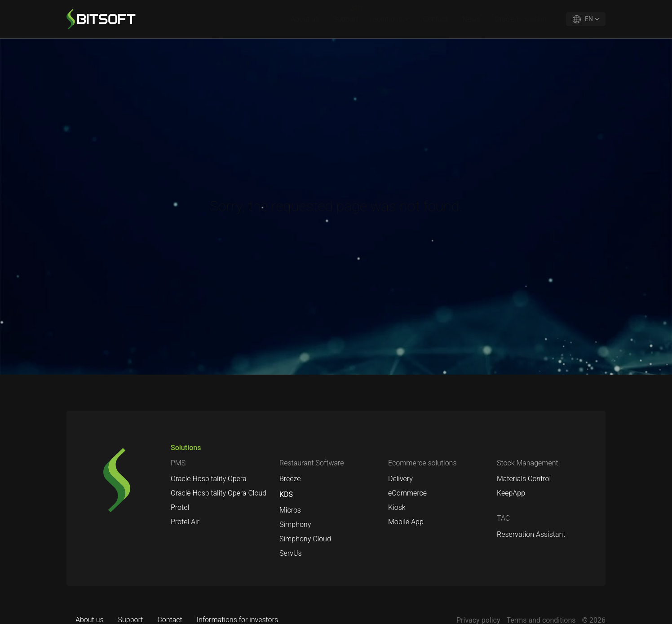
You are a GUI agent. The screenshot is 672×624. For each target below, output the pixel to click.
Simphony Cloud (305, 539)
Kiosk (397, 507)
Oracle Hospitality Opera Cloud (219, 493)
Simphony (295, 524)
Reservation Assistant (531, 534)
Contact (435, 19)
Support (346, 19)
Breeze (290, 479)
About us (305, 19)
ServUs (291, 553)
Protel (180, 507)
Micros (290, 510)
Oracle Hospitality (522, 19)
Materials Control (524, 479)
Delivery (400, 479)
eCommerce (407, 493)
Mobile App (406, 522)
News (471, 19)
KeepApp (511, 493)
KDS (286, 494)
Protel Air (185, 522)
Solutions (387, 19)
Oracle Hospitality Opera (209, 479)
